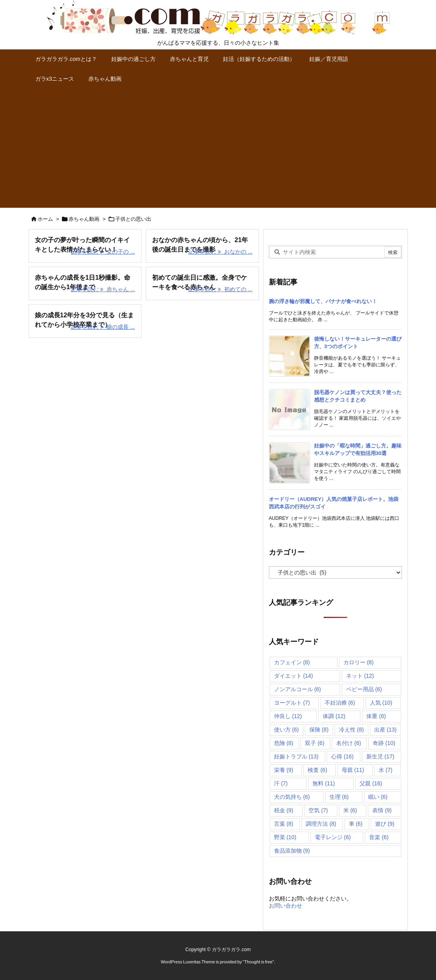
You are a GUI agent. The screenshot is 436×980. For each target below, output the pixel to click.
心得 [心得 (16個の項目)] (342, 756)
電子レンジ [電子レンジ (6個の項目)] (333, 837)
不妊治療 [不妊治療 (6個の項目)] (340, 703)
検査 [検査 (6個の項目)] (317, 770)
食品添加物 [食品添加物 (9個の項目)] (292, 851)
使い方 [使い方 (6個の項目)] (287, 730)
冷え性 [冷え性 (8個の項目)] (351, 730)
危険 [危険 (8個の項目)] (284, 743)
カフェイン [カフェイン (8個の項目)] (292, 662)
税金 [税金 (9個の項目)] (284, 810)
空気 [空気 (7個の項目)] (318, 810)
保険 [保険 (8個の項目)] (319, 730)
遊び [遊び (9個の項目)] (385, 824)
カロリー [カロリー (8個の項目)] (359, 662)
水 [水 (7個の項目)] (386, 770)
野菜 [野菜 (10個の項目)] (285, 837)
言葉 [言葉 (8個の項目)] (284, 824)
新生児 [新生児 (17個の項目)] (380, 756)
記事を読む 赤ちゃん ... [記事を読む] (103, 289)
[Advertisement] (218, 148)
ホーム (45, 219)
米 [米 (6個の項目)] (350, 810)
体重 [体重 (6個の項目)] (376, 716)
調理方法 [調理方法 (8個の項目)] (321, 824)
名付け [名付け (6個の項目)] (349, 743)
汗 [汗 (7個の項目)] (281, 783)
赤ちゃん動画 (84, 219)
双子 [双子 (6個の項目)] (315, 743)
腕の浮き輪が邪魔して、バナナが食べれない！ (323, 301)
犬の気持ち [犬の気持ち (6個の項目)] (292, 797)
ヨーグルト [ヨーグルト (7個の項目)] (292, 703)
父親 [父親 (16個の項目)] (371, 783)
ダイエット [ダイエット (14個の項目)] (294, 676)
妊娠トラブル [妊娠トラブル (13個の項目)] (296, 756)
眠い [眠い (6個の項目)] (378, 797)
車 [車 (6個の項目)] (356, 824)
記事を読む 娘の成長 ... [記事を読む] (103, 327)
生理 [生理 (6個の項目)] (339, 797)
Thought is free (258, 962)
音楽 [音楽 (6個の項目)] (379, 837)
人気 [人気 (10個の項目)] (381, 703)
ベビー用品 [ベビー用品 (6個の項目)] (364, 689)
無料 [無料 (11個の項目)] (324, 783)
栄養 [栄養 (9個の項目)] (284, 770)
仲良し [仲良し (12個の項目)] (288, 716)
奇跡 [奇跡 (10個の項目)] (384, 743)
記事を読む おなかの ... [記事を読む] (220, 252)
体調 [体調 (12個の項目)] (334, 716)
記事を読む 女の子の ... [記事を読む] (103, 252)
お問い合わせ (286, 906)
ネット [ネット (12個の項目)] (360, 676)
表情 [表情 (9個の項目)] (382, 810)
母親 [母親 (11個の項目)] (353, 770)
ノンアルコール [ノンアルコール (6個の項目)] (298, 689)
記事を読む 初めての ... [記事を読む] (220, 289)
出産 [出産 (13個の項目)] (386, 730)
